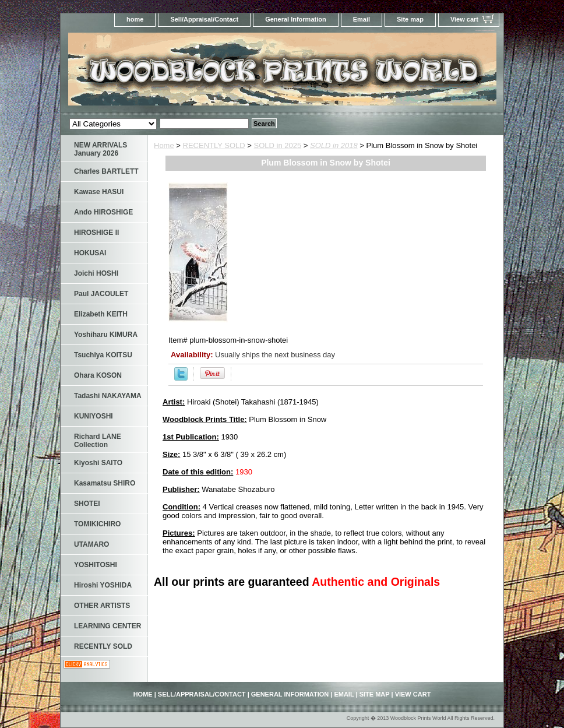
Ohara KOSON (98, 375)
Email (362, 19)
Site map (410, 19)
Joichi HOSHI (96, 273)
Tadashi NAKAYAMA (108, 396)
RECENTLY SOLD (214, 145)
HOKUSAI (90, 253)
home (135, 19)
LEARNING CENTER (107, 626)
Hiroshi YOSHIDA (103, 585)
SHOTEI (87, 504)
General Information (296, 19)
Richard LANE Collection (98, 441)
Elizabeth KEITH (101, 314)
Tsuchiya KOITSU (103, 355)
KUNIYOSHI (94, 416)
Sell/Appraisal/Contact (204, 19)
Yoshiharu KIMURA (106, 335)
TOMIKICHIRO (97, 524)
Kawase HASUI (99, 192)
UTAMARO (91, 544)
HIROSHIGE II (96, 233)
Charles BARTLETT (106, 171)
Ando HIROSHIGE (103, 212)
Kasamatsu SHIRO (105, 483)
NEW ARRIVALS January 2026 (101, 149)
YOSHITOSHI (96, 565)
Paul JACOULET (101, 294)
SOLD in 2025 (278, 145)
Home (164, 145)
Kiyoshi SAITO (98, 463)
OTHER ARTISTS (102, 606)
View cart (464, 19)
